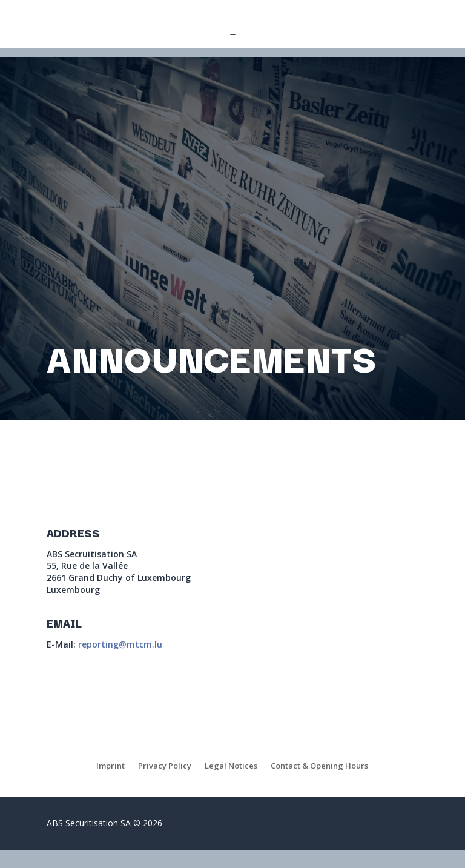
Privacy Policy (165, 766)
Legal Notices (231, 766)
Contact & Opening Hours (319, 766)
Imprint (110, 766)
